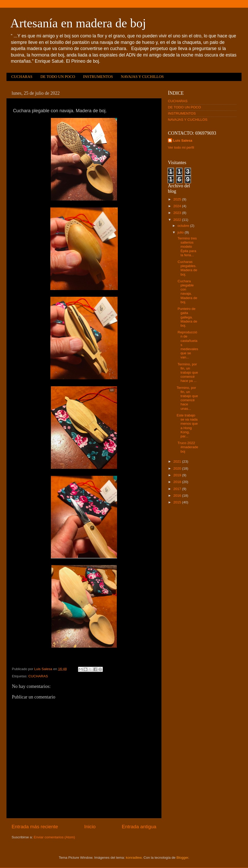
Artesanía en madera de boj (78, 23)
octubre (184, 226)
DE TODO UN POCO (58, 77)
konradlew (134, 858)
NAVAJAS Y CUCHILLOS (142, 77)
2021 (178, 461)
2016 (178, 496)
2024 (178, 206)
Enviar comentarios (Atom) (55, 837)
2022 (178, 220)
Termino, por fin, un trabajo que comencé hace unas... (187, 398)
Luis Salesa (183, 140)
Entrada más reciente (35, 827)
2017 (178, 489)
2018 (178, 482)
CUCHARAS (22, 77)
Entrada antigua (139, 827)
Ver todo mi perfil (181, 147)
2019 (178, 475)
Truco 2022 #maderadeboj (187, 447)
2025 (178, 199)
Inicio (90, 827)
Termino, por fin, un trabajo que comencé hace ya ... (187, 373)
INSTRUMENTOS (98, 77)
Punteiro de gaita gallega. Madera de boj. (187, 317)
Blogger (182, 858)
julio (181, 232)
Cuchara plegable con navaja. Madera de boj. (187, 292)
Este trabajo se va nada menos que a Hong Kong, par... (187, 426)
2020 (178, 468)
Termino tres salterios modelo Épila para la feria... (187, 247)
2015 (178, 502)
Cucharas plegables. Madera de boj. (187, 268)
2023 (178, 213)
